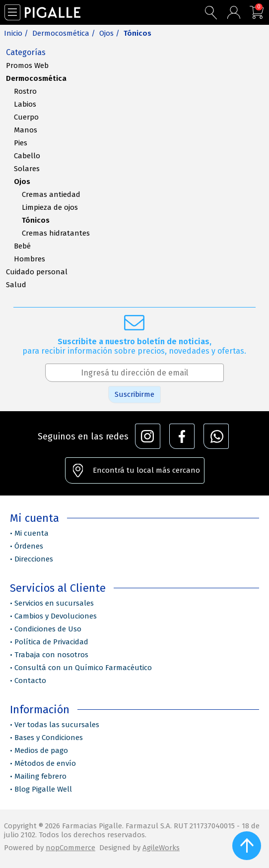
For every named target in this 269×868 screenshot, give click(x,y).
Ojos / (109, 33)
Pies (21, 143)
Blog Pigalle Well (43, 789)
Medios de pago (41, 750)
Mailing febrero (40, 776)
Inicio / (16, 33)
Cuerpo (26, 117)
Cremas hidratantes (56, 233)
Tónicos (36, 220)
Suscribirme (134, 394)
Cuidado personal (37, 272)
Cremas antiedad (51, 194)
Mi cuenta (32, 533)
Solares (27, 169)
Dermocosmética (36, 78)
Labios (25, 104)
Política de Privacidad (51, 642)
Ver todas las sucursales (57, 725)
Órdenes (29, 546)
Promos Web (27, 65)
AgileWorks (161, 848)
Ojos (22, 182)
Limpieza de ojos (50, 207)
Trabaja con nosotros (51, 655)
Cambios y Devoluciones (56, 616)
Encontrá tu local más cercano (146, 470)
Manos (26, 130)
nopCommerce (70, 848)
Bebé (22, 246)
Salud (16, 285)
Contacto (30, 681)
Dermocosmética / (64, 33)
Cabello (27, 156)
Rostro (25, 91)
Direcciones (34, 559)
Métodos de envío (45, 763)
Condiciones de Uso (48, 629)
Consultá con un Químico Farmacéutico (83, 668)
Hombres (30, 259)
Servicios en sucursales (54, 603)
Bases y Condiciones (49, 738)
